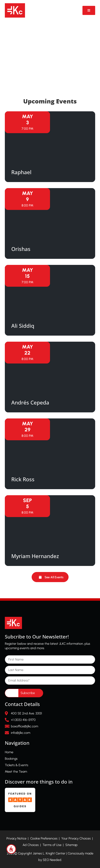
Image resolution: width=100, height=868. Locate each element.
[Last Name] (50, 670)
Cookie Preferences (44, 838)
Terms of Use (52, 845)
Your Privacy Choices (76, 838)
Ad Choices (31, 845)
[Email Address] (50, 680)
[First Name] (50, 659)
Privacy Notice (16, 838)
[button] (50, 577)
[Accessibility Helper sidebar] (11, 849)
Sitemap (71, 845)
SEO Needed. (52, 860)
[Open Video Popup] (89, 10)
